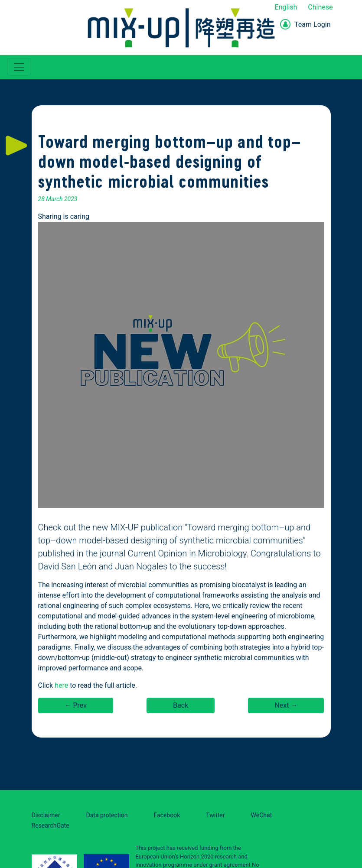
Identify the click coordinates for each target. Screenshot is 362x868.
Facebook (167, 815)
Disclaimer (46, 815)
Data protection (107, 815)
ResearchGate (51, 826)
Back (181, 705)
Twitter (215, 815)
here (61, 685)
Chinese (320, 7)
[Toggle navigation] (19, 67)
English (286, 7)
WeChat (262, 815)
